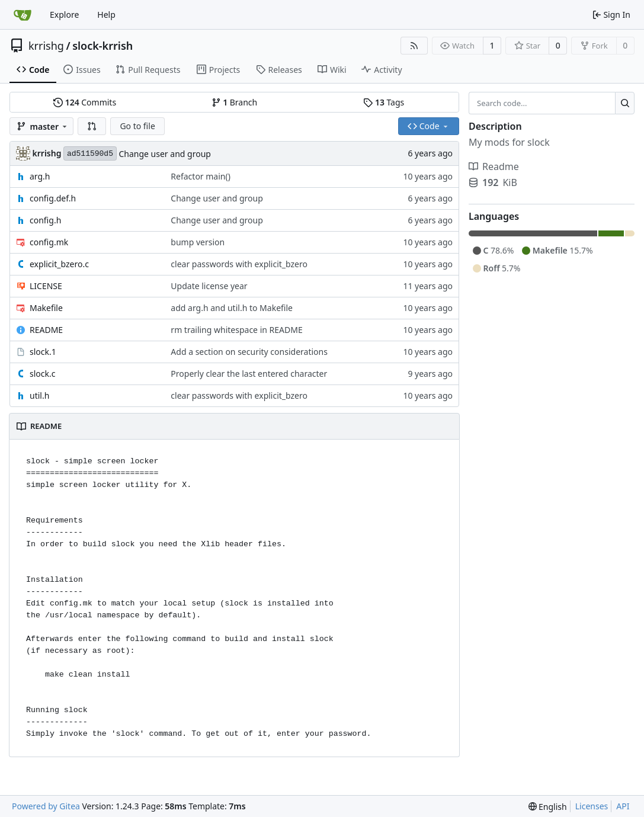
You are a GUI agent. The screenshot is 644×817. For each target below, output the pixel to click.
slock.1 (43, 352)
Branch (235, 102)
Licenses (592, 806)
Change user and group (164, 154)
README (46, 330)
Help (106, 15)
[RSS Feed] (414, 46)
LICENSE (46, 286)
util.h (39, 395)
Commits (85, 102)
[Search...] (625, 103)
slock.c (42, 374)
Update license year (209, 286)
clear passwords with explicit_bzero (239, 264)
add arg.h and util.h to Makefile (232, 308)
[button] (92, 126)
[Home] (23, 15)
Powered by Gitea (46, 806)
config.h (45, 220)
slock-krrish (102, 46)
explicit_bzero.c (59, 264)
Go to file (137, 126)
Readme (494, 166)
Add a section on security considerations (249, 352)
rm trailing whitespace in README (236, 330)
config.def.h (53, 198)
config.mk (49, 242)
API (623, 806)
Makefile (46, 308)
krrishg (46, 46)
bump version (198, 242)
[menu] (548, 807)
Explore (64, 15)
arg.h (40, 176)
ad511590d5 (90, 154)
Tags (384, 102)
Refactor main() (201, 176)
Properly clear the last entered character (249, 374)
